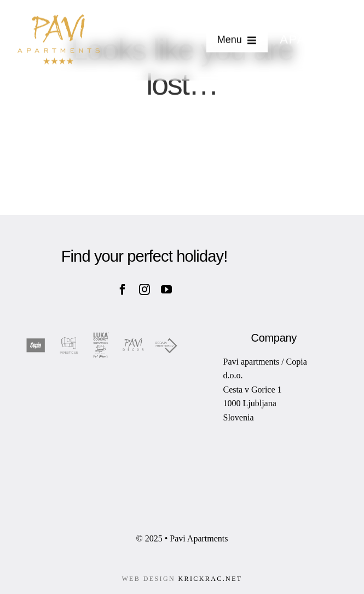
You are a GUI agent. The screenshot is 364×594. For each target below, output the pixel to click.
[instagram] (145, 290)
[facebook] (123, 290)
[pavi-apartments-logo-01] (59, 19)
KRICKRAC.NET (210, 579)
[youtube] (166, 290)
